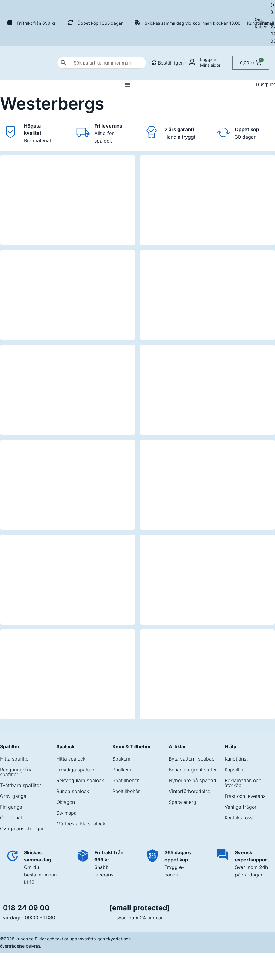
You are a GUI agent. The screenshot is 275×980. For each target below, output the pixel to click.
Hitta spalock (71, 759)
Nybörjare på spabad (192, 780)
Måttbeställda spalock (81, 824)
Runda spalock (73, 791)
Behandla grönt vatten (193, 770)
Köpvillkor (235, 770)
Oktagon (66, 802)
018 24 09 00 (26, 908)
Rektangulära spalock (80, 780)
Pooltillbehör (126, 791)
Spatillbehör (126, 780)
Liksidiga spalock (75, 770)
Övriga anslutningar (22, 828)
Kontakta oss (239, 818)
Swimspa (67, 813)
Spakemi (122, 759)
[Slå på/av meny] (128, 85)
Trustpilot (265, 84)
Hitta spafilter (15, 759)
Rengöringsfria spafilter (16, 772)
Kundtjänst (258, 23)
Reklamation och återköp (243, 783)
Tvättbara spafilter (21, 785)
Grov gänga (13, 796)
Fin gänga (11, 807)
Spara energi (183, 802)
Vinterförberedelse (189, 791)
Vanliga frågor (241, 807)
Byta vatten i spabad (192, 759)
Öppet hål (11, 818)
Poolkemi (122, 770)
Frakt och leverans (245, 796)
